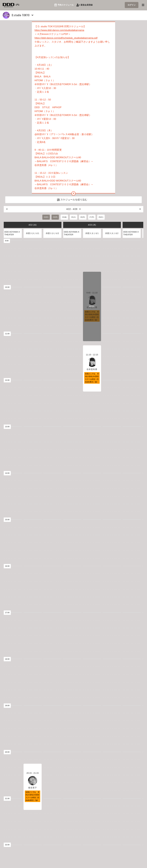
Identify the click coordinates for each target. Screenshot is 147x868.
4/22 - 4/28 (74, 210)
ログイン (132, 5)
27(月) (92, 218)
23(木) (55, 218)
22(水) (46, 218)
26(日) (83, 218)
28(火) (101, 218)
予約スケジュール (64, 5)
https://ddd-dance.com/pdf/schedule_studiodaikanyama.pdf (66, 38)
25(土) (73, 218)
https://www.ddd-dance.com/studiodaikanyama (59, 30)
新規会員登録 (84, 5)
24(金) (64, 218)
